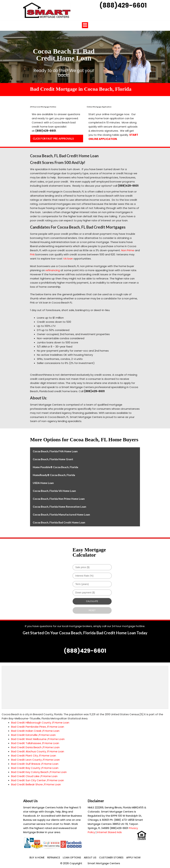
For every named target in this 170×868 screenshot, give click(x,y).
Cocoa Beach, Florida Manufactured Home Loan (61, 515)
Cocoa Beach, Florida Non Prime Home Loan (59, 499)
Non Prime (128, 250)
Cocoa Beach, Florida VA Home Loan (54, 491)
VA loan (68, 259)
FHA (32, 254)
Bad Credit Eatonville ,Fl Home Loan (33, 735)
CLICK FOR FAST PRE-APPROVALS (53, 139)
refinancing (53, 270)
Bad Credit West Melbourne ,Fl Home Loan (38, 739)
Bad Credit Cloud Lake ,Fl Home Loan (34, 776)
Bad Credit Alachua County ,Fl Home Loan (38, 751)
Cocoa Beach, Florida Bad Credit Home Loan (59, 522)
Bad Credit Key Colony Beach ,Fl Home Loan (39, 772)
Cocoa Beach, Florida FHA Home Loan (55, 451)
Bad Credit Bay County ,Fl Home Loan (35, 768)
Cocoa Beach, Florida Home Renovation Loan (59, 507)
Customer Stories (111, 857)
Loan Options (72, 857)
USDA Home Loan (43, 483)
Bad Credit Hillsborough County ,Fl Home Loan (40, 723)
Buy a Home (37, 857)
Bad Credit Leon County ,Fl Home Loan (35, 760)
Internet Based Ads (109, 832)
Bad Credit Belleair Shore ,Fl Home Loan (36, 784)
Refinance (54, 857)
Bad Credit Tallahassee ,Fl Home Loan (35, 743)
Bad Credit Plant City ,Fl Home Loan (34, 756)
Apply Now (133, 857)
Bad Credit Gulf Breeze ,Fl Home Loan (35, 764)
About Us (90, 857)
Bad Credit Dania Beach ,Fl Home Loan (35, 747)
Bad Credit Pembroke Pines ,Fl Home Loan (38, 727)
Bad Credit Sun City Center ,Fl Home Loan (38, 780)
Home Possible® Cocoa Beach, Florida (55, 467)
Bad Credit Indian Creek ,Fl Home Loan (35, 731)
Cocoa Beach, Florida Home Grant (53, 459)
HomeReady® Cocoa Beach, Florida (54, 475)
